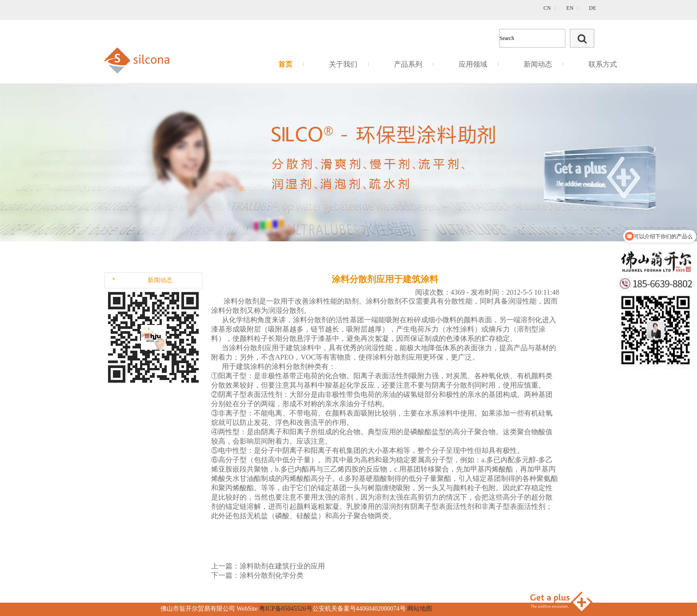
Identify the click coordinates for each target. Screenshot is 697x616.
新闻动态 (538, 64)
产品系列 (408, 64)
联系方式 (603, 64)
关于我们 (343, 64)
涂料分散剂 (241, 301)
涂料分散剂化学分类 (272, 575)
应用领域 (473, 64)
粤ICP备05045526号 (286, 609)
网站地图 (420, 609)
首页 (285, 64)
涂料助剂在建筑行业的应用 (282, 566)
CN (547, 8)
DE (593, 8)
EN (570, 8)
